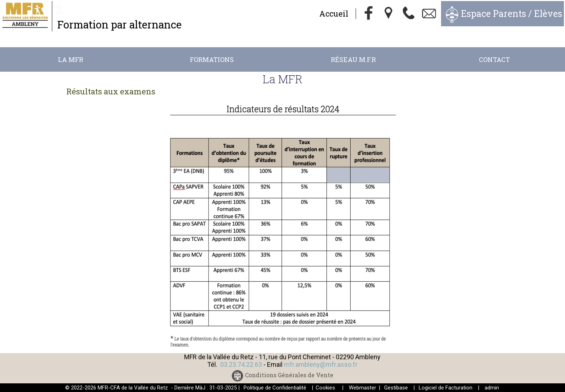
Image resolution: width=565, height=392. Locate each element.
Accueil (334, 14)
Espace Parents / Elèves (511, 14)
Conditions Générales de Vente (289, 375)
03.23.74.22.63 (241, 364)
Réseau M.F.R (353, 59)
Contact (494, 59)
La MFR (71, 59)
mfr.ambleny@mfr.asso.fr (321, 364)
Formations (212, 59)
